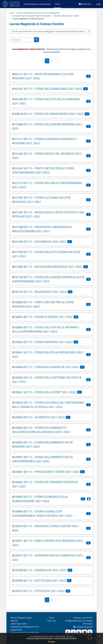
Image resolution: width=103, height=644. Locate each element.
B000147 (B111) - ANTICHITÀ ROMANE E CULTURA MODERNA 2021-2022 (43, 76)
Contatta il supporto (83, 627)
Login (99, 4)
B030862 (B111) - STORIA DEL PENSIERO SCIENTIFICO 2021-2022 (45, 484)
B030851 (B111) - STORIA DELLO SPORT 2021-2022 (44, 392)
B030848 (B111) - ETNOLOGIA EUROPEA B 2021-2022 (45, 367)
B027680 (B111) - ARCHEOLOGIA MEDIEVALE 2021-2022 (47, 267)
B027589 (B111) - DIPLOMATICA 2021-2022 (39, 242)
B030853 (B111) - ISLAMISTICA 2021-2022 (38, 417)
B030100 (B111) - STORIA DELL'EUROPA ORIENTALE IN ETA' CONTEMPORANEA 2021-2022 (48, 279)
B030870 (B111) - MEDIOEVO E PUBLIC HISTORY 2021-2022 (46, 528)
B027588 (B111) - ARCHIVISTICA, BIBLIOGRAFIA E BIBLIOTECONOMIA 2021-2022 (42, 229)
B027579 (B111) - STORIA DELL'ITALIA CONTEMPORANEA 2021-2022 (47, 185)
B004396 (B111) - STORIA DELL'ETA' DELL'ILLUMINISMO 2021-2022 (46, 101)
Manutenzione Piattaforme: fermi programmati (25, 628)
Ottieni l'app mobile (19, 624)
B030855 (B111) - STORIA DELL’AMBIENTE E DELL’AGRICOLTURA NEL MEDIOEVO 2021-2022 (41, 430)
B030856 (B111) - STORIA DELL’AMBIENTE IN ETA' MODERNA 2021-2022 (42, 444)
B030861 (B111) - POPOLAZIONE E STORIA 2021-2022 (45, 472)
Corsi (12, 13)
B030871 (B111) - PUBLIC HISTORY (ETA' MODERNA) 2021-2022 (48, 543)
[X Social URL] (73, 632)
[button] (86, 4)
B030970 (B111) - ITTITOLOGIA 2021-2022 (38, 591)
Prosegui (52, 642)
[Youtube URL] (84, 632)
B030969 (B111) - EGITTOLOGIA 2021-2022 (39, 580)
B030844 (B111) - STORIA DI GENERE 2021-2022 (42, 317)
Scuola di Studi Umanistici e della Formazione (32, 16)
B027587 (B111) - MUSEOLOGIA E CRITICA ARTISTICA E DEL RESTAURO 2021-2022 (48, 214)
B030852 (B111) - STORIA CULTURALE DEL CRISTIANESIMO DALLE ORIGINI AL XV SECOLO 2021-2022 (48, 405)
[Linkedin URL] (79, 632)
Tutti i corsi (51, 621)
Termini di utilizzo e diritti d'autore (65, 638)
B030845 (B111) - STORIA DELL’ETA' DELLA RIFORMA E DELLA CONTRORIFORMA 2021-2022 (46, 329)
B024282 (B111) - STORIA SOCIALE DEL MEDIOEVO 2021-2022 (47, 156)
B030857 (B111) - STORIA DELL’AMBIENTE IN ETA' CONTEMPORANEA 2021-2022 (42, 459)
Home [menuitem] (57, 4)
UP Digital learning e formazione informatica (79, 622)
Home (51, 618)
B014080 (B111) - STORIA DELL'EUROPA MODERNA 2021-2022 (48, 126)
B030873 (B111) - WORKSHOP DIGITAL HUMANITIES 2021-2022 (48, 557)
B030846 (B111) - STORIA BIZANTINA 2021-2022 (42, 342)
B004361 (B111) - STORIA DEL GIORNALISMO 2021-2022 (47, 89)
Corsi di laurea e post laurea (37, 4)
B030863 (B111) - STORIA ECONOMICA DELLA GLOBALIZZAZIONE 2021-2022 (40, 499)
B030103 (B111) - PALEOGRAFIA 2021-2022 (39, 292)
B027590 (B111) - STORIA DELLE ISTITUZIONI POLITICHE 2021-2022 (46, 254)
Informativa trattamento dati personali (40, 638)
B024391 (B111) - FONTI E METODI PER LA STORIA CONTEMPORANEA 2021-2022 (43, 170)
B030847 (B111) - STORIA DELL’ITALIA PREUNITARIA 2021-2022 (48, 354)
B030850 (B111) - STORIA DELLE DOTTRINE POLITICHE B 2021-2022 (47, 380)
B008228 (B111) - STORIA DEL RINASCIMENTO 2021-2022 (48, 114)
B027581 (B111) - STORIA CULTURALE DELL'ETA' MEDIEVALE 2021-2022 (41, 200)
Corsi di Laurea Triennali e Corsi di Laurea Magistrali (38, 13)
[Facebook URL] (68, 632)
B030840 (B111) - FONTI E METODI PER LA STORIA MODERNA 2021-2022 (43, 304)
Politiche (14, 621)
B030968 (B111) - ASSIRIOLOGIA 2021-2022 (39, 570)
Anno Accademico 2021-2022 (66, 16)
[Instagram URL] (90, 632)
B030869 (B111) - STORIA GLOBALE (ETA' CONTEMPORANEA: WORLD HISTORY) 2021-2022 (42, 513)
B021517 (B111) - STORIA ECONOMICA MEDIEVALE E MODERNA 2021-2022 (44, 141)
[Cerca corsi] (22, 40)
